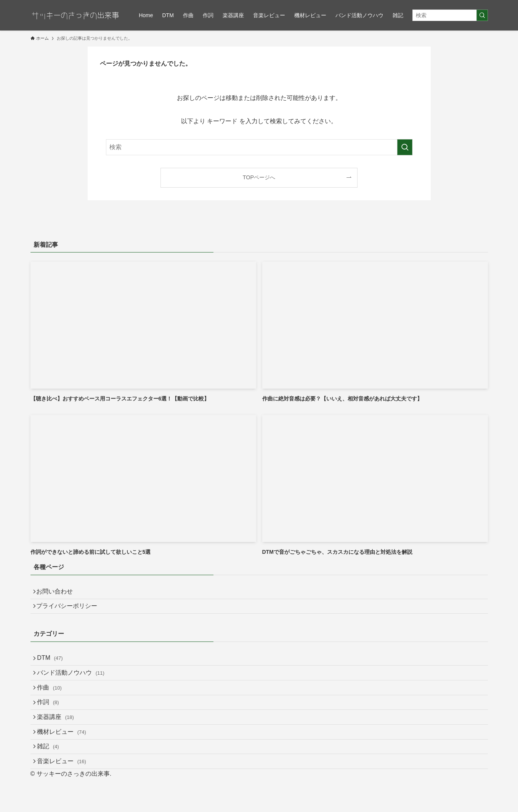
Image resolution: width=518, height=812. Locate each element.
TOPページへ (259, 177)
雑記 (52, 775)
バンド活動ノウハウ (75, 684)
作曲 (54, 702)
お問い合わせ (58, 593)
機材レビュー (66, 757)
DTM (54, 666)
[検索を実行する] (482, 15)
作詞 (52, 720)
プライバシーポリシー (70, 611)
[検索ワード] (450, 15)
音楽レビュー (66, 793)
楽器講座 (60, 739)
